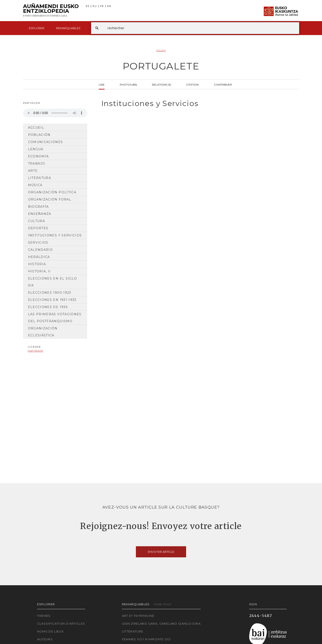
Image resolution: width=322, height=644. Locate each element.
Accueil (36, 128)
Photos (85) (128, 84)
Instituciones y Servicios (55, 235)
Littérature (133, 631)
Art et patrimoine (138, 616)
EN (109, 6)
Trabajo (37, 164)
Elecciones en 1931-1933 (52, 300)
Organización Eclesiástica (43, 332)
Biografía (38, 207)
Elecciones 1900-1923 (50, 293)
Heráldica (39, 257)
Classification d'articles (61, 624)
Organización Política (52, 192)
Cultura (37, 221)
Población (39, 135)
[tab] (196, 104)
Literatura (40, 178)
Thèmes (44, 616)
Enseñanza (40, 214)
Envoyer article (161, 552)
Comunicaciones (46, 142)
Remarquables (68, 28)
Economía (38, 156)
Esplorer (37, 28)
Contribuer (223, 84)
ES (88, 6)
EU (95, 6)
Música (35, 185)
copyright (36, 351)
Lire (102, 84)
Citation (192, 84)
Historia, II (39, 271)
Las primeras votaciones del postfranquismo (55, 318)
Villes (161, 50)
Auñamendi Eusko (51, 11)
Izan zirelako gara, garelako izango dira (161, 624)
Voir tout (163, 604)
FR (102, 6)
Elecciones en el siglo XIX (53, 282)
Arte (33, 171)
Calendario (41, 250)
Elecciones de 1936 (48, 307)
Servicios (38, 243)
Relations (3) (162, 84)
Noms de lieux (51, 631)
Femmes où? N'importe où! (147, 639)
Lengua (36, 149)
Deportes (38, 228)
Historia (37, 264)
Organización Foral (50, 199)
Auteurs (45, 639)
